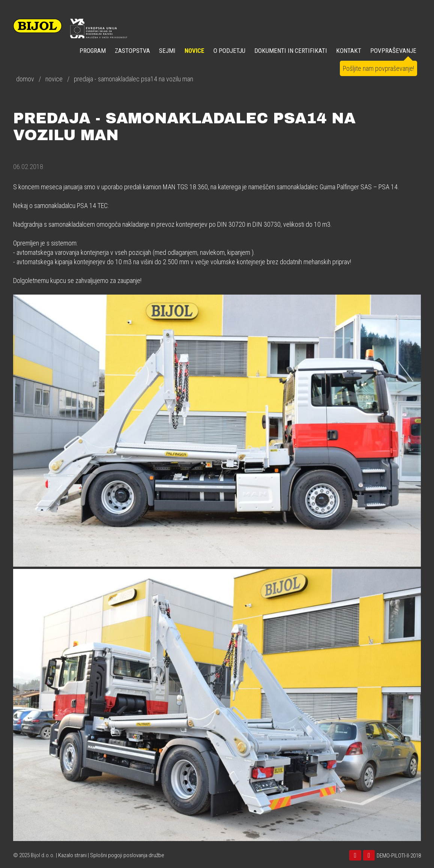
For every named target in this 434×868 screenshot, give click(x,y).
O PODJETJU (229, 51)
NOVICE (194, 51)
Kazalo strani (72, 855)
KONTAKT (349, 51)
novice (54, 79)
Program (93, 51)
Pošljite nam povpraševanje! (378, 68)
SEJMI (167, 51)
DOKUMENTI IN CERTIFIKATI (291, 51)
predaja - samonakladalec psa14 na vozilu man (134, 79)
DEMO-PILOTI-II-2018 (399, 856)
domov (25, 79)
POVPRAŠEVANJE (393, 51)
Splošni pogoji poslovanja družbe (127, 855)
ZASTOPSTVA (132, 51)
